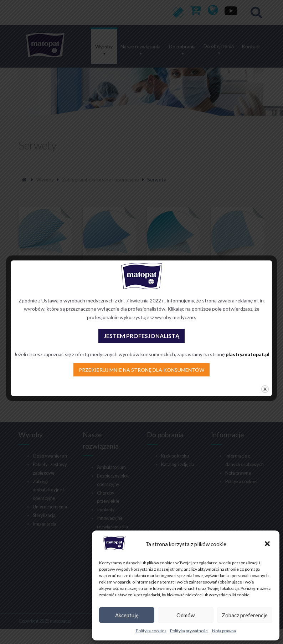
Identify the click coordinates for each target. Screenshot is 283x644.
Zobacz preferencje (245, 615)
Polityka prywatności (189, 631)
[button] (268, 544)
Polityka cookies (151, 631)
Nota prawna (224, 631)
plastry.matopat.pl (248, 354)
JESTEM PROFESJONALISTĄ (141, 336)
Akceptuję (127, 615)
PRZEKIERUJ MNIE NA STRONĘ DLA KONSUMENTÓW (141, 370)
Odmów (186, 615)
